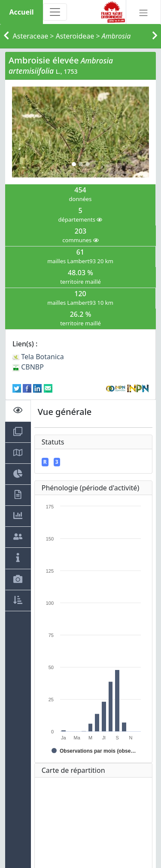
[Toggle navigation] (55, 12)
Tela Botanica (38, 357)
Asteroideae (75, 36)
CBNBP (28, 367)
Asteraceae (31, 36)
